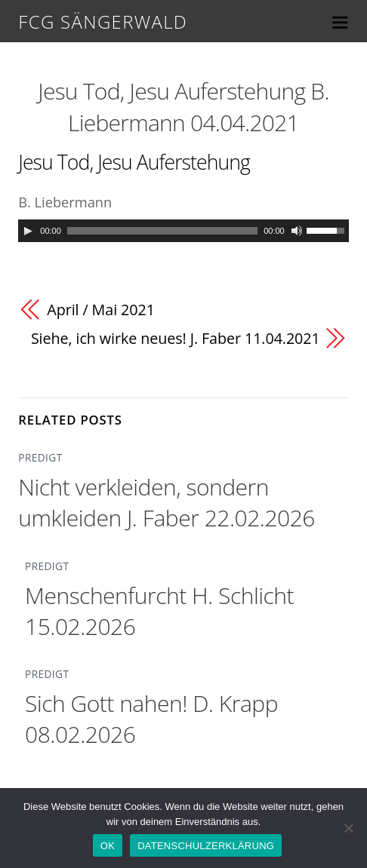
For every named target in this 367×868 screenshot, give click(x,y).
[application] (183, 231)
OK (108, 846)
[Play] (28, 231)
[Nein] (348, 828)
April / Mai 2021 (101, 310)
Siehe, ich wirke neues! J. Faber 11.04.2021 (176, 338)
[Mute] (297, 231)
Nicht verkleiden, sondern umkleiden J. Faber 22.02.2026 (167, 502)
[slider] (162, 231)
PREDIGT (40, 457)
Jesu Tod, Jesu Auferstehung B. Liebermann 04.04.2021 (183, 107)
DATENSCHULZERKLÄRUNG (206, 846)
